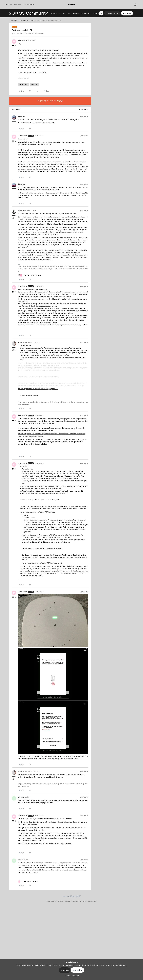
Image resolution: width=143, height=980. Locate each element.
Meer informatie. (121, 965)
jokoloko (21, 797)
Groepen (76, 13)
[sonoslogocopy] (71, 4)
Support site (86, 13)
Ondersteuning (29, 4)
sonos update (24, 85)
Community (13, 20)
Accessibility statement (88, 901)
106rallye (21, 116)
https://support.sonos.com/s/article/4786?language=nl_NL (38, 389)
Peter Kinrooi (23, 40)
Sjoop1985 (22, 210)
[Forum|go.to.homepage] (28, 13)
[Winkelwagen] (135, 5)
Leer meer (18, 4)
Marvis (20, 860)
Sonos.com (97, 13)
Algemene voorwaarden (55, 901)
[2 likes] (29, 275)
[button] (112, 13)
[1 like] (28, 882)
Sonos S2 (35, 85)
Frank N (21, 342)
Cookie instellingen (72, 901)
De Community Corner (27, 20)
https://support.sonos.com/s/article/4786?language (37, 512)
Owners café (41, 20)
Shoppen (8, 4)
